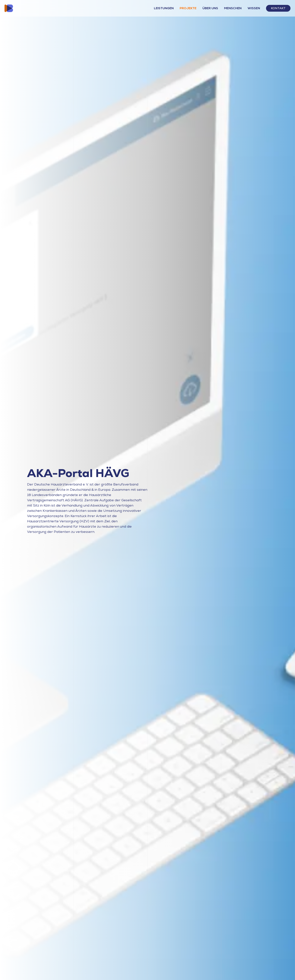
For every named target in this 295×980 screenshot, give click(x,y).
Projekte (188, 8)
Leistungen (164, 8)
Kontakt (278, 8)
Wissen (254, 8)
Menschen (233, 8)
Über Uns (210, 8)
